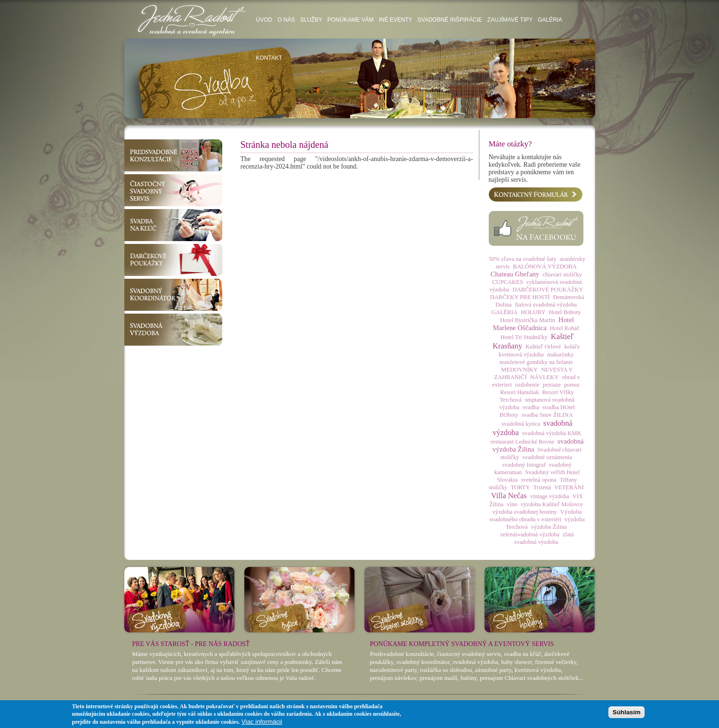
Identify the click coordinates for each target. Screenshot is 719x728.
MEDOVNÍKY (519, 370)
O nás (286, 20)
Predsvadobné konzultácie (173, 155)
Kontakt (269, 58)
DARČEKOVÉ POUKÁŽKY (548, 290)
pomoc (572, 385)
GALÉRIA (505, 312)
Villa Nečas (509, 496)
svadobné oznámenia (547, 457)
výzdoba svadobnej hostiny (525, 512)
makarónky (561, 355)
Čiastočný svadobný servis (173, 190)
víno (512, 504)
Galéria (550, 20)
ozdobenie (527, 385)
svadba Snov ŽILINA (547, 415)
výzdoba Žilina (549, 527)
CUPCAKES (508, 282)
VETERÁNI (569, 487)
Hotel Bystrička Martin (528, 320)
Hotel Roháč (564, 328)
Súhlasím (626, 712)
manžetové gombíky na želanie (536, 362)
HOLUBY (533, 312)
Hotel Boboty (565, 312)
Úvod (264, 20)
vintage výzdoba (550, 496)
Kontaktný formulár (536, 194)
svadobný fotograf (524, 465)
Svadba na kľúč (173, 225)
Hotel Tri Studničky (524, 337)
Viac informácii (262, 722)
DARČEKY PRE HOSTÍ (520, 297)
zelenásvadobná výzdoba (530, 534)
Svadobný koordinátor (173, 295)
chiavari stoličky (562, 275)
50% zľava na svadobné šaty (523, 259)
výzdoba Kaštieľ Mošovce (552, 504)
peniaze (552, 385)
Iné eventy (395, 20)
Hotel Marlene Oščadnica (533, 324)
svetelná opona (538, 480)
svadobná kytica (521, 424)
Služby (311, 20)
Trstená (542, 487)
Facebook (536, 228)
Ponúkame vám (350, 20)
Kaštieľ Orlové (543, 347)
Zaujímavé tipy (510, 20)
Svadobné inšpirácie (450, 20)
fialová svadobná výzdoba (546, 305)
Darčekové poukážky (173, 260)
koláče (572, 347)
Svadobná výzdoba (173, 330)
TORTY (521, 487)
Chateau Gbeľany (515, 274)
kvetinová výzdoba (521, 355)
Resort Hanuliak (519, 392)
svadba (531, 407)
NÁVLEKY (545, 377)
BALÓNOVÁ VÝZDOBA (545, 267)
